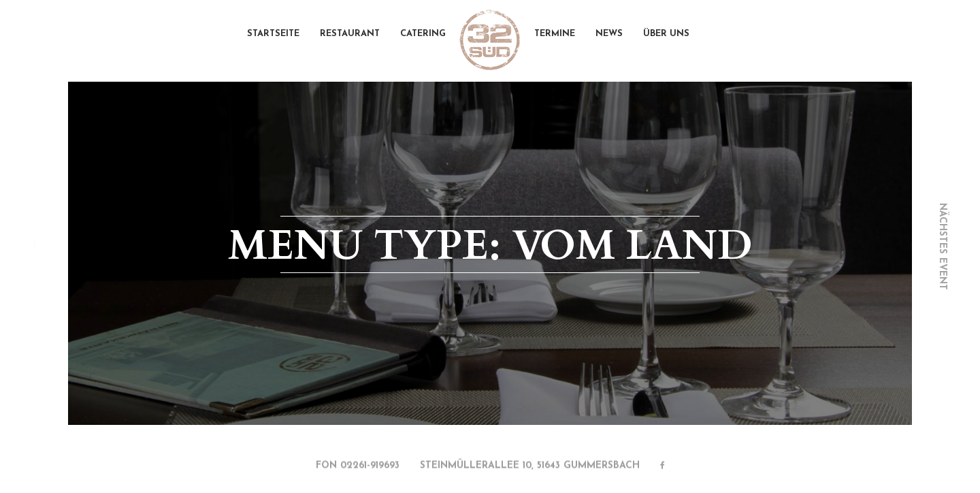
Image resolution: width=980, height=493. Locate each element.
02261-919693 (370, 467)
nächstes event (942, 246)
